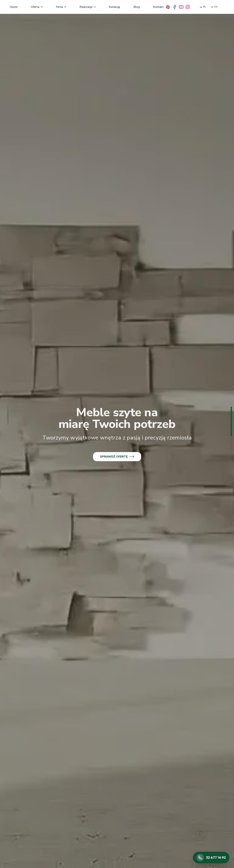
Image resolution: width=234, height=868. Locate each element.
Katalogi (115, 7)
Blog (137, 7)
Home (14, 7)
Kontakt (158, 7)
